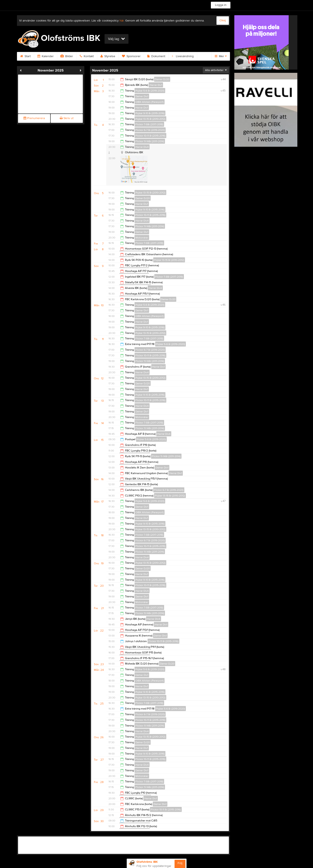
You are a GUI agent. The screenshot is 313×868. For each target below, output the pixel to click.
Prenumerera (34, 118)
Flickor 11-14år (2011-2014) (150, 141)
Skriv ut (67, 118)
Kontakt (87, 56)
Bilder (67, 56)
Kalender (46, 56)
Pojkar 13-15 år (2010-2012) (150, 119)
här (122, 21)
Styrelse (108, 56)
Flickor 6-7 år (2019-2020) (150, 130)
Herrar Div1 (156, 85)
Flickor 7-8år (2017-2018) (149, 124)
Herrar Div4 (142, 147)
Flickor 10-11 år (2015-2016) (150, 136)
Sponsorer (131, 56)
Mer (221, 56)
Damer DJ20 (162, 79)
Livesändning (183, 56)
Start (25, 56)
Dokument (156, 56)
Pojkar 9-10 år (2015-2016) (150, 113)
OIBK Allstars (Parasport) (150, 102)
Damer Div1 (142, 96)
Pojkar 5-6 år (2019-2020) (150, 91)
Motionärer (142, 238)
